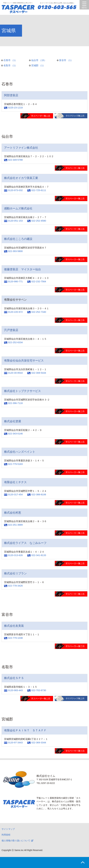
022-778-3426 (15, 586)
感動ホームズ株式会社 (18, 208)
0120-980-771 (15, 281)
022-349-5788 (15, 160)
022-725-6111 (39, 190)
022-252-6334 (15, 342)
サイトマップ (8, 829)
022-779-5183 (15, 464)
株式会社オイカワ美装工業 (21, 178)
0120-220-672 (15, 312)
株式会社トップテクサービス (22, 391)
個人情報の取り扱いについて (16, 841)
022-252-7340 (39, 312)
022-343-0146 (15, 434)
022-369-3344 (39, 742)
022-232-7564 (39, 281)
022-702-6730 (39, 690)
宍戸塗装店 (11, 330)
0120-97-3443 (15, 742)
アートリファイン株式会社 (21, 148)
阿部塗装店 (11, 95)
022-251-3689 (15, 525)
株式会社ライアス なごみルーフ (25, 543)
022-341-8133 (39, 555)
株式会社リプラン (15, 573)
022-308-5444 (39, 373)
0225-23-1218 (15, 108)
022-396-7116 (15, 403)
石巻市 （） (10, 60)
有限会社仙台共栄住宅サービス (24, 361)
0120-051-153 (15, 221)
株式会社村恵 (13, 513)
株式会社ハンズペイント (20, 452)
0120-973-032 (15, 190)
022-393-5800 (15, 251)
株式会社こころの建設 (18, 239)
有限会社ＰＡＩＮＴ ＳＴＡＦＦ (25, 730)
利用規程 (6, 835)
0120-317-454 (15, 494)
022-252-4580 (39, 221)
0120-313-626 (15, 555)
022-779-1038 (15, 638)
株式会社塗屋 (13, 421)
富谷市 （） (66, 60)
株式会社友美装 (14, 626)
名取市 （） (10, 65)
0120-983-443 (15, 690)
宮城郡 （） (38, 65)
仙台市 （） (39, 60)
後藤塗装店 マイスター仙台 (22, 269)
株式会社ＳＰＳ (14, 678)
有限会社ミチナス (15, 482)
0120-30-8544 (15, 373)
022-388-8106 (39, 494)
